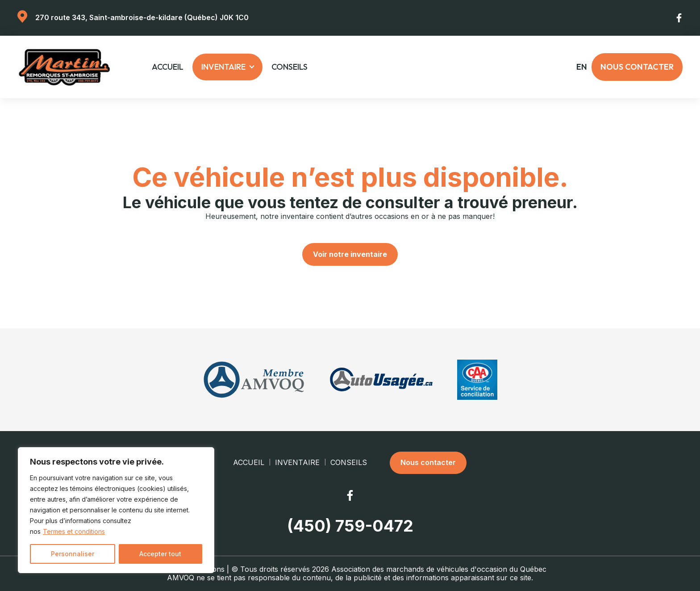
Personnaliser (73, 554)
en (581, 67)
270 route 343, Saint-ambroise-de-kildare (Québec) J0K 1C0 (142, 17)
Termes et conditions (74, 531)
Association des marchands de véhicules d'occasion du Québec (439, 569)
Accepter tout (160, 554)
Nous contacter (637, 67)
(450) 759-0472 (350, 526)
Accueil (168, 67)
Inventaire (223, 67)
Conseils (290, 67)
